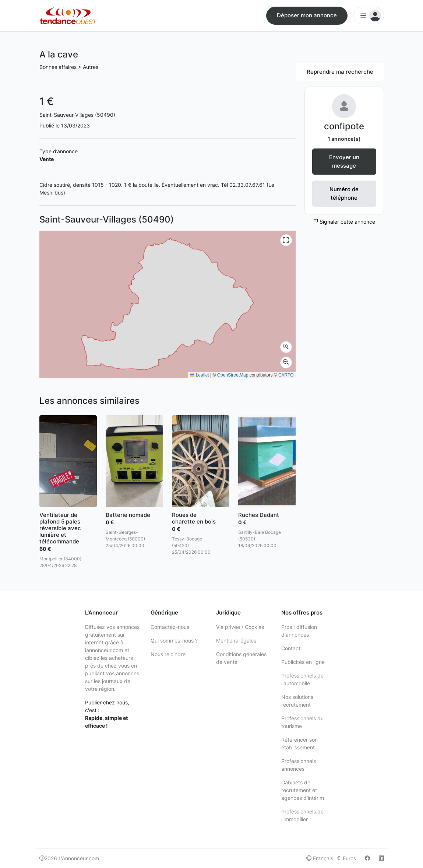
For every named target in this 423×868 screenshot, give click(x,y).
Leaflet (199, 375)
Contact (291, 648)
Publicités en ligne (303, 662)
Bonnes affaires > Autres (69, 67)
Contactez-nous (170, 627)
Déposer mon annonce (307, 15)
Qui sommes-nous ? (174, 640)
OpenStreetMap (233, 375)
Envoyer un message (344, 161)
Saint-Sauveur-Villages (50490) (77, 115)
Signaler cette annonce (344, 222)
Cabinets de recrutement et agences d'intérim (303, 790)
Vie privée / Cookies (240, 627)
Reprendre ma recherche (340, 72)
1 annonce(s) (344, 139)
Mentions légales (236, 640)
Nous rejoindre (168, 654)
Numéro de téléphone (344, 193)
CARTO (286, 375)
